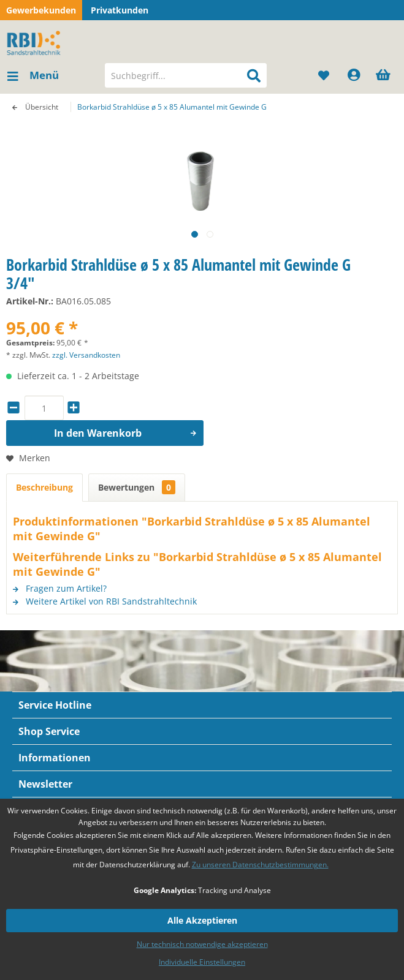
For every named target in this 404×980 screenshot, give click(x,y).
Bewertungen (137, 487)
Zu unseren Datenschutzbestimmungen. (260, 865)
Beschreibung (44, 487)
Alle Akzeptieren (202, 920)
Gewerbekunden (41, 10)
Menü (33, 74)
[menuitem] (32, 75)
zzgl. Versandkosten (86, 355)
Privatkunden (120, 10)
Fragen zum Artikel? (60, 588)
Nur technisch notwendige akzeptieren (202, 944)
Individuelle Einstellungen (202, 962)
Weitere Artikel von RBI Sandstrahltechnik (105, 601)
